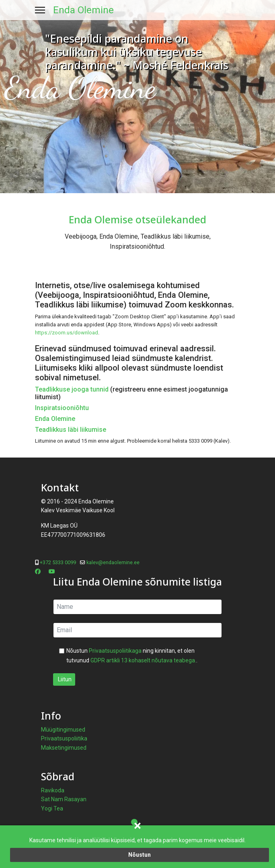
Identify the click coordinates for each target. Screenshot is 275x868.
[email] (137, 630)
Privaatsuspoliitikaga (115, 651)
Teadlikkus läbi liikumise (71, 430)
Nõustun (140, 855)
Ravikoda (53, 790)
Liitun (64, 679)
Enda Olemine (83, 10)
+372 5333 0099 (58, 562)
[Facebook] (38, 571)
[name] (137, 607)
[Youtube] (52, 571)
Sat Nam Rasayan (64, 799)
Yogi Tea (52, 808)
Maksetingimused (64, 748)
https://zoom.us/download (67, 333)
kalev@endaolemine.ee (113, 562)
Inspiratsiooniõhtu (62, 408)
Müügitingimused (63, 730)
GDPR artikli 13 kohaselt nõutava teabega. (143, 660)
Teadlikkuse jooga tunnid (72, 389)
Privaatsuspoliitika (64, 738)
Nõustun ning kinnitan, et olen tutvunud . (132, 656)
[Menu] (40, 10)
